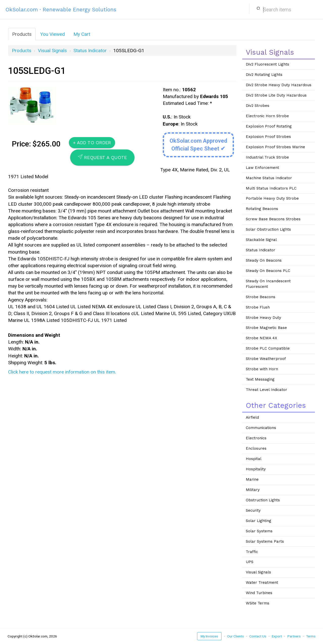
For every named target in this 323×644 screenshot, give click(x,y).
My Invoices (209, 636)
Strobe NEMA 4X (261, 338)
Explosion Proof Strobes (268, 137)
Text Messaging (260, 379)
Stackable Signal (261, 240)
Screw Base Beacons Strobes (273, 219)
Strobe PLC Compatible (268, 348)
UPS (250, 562)
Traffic (252, 552)
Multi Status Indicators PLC (271, 188)
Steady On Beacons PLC (268, 271)
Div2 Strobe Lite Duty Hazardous (276, 95)
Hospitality (256, 469)
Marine (252, 479)
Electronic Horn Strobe (267, 116)
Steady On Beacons (264, 260)
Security (253, 510)
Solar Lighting (259, 521)
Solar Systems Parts (265, 541)
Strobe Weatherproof (266, 359)
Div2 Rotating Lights (264, 75)
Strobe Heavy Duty (263, 318)
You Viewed (52, 34)
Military (253, 490)
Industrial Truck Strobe (267, 157)
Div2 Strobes (258, 106)
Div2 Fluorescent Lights (267, 64)
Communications (261, 428)
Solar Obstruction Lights (268, 229)
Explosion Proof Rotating (269, 126)
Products (22, 34)
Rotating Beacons (262, 209)
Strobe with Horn (262, 369)
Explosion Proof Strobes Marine (275, 147)
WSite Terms (258, 603)
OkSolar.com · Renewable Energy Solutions (61, 9)
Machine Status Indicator (269, 178)
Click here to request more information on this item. (62, 372)
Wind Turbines (259, 593)
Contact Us (258, 636)
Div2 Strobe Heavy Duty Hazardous (279, 85)
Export (277, 636)
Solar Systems (259, 531)
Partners (294, 636)
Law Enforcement (262, 168)
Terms (311, 636)
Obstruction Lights (263, 500)
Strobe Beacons (261, 297)
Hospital (254, 459)
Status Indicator (90, 51)
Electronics (256, 438)
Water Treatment (262, 582)
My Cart (82, 34)
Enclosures (256, 448)
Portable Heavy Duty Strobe (272, 198)
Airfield (252, 417)
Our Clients (235, 636)
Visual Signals (52, 51)
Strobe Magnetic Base (266, 328)
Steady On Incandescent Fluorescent (268, 284)
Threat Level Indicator (266, 390)
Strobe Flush (258, 307)
